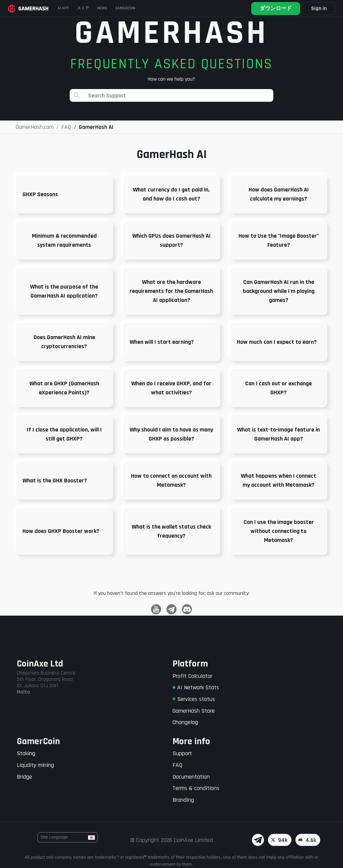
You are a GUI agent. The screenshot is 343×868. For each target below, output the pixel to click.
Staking (26, 753)
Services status (194, 699)
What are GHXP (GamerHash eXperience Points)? (64, 388)
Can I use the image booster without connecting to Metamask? (279, 531)
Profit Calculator (192, 676)
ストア (83, 8)
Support (182, 753)
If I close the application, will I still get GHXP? (64, 434)
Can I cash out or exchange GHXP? (279, 388)
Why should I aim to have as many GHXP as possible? (171, 434)
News (102, 8)
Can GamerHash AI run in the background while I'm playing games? (279, 291)
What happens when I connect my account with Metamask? (279, 480)
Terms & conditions (196, 788)
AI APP (63, 8)
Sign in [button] (319, 9)
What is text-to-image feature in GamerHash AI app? (279, 434)
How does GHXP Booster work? (61, 531)
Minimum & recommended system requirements (64, 240)
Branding (183, 800)
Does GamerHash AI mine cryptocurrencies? (64, 342)
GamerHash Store (194, 711)
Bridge (24, 777)
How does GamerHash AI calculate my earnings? (279, 194)
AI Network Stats (196, 687)
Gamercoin (125, 8)
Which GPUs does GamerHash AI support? (171, 240)
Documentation (191, 777)
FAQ (177, 765)
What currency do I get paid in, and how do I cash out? (171, 194)
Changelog (185, 722)
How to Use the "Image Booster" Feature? (279, 240)
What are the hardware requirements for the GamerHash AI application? (171, 291)
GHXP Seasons (40, 194)
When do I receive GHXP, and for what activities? (171, 388)
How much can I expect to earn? (277, 342)
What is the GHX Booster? (55, 481)
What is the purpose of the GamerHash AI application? (64, 291)
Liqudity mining (35, 765)
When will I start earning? (162, 342)
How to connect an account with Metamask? (171, 480)
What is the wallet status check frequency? (171, 531)
